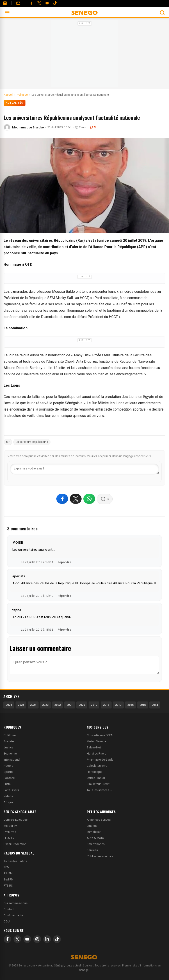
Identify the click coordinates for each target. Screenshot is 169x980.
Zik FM (8, 873)
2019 (94, 705)
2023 (45, 705)
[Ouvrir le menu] (7, 13)
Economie (10, 754)
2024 (33, 705)
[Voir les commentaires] (105, 499)
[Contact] (18, 3)
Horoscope (94, 772)
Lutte (7, 784)
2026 (9, 705)
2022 (57, 705)
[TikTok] (57, 939)
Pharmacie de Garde (100, 760)
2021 (70, 705)
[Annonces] (5, 3)
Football (9, 778)
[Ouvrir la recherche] (162, 13)
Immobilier (94, 832)
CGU (7, 921)
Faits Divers (11, 790)
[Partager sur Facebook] (62, 499)
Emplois (92, 826)
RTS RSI (9, 886)
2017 (118, 705)
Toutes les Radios (15, 861)
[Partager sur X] (76, 499)
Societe (9, 741)
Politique (10, 735)
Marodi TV (10, 826)
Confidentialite (13, 915)
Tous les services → (100, 790)
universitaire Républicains (32, 442)
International (12, 760)
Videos (8, 796)
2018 (106, 705)
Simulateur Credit (98, 784)
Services (92, 850)
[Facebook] (31, 3)
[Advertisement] (84, 55)
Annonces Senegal (99, 820)
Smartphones (96, 844)
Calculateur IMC (97, 766)
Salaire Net (94, 747)
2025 (21, 705)
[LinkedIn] (47, 939)
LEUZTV (9, 838)
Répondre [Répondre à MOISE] (64, 562)
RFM (7, 867)
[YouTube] (47, 3)
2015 (143, 705)
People (8, 766)
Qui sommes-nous (16, 903)
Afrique (8, 802)
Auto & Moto (95, 838)
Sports (8, 772)
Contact (9, 909)
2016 (130, 705)
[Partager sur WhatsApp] (89, 499)
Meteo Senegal (97, 741)
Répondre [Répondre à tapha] (64, 630)
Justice (8, 747)
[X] (17, 939)
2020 (82, 705)
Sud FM (9, 879)
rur (8, 442)
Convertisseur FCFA (100, 735)
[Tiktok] (55, 3)
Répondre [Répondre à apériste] (64, 596)
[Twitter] (39, 3)
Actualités (15, 103)
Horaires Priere (96, 754)
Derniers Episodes (16, 820)
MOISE (18, 543)
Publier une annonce (100, 856)
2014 (155, 705)
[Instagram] (37, 939)
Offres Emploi (96, 778)
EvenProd (10, 832)
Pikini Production (15, 844)
